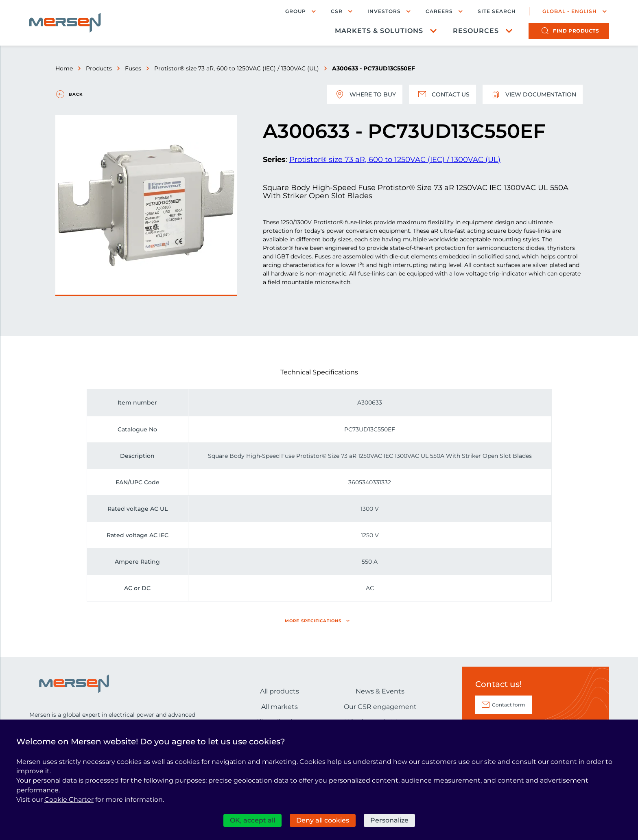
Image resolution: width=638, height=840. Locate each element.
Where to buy (365, 94)
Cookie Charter (69, 800)
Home (64, 68)
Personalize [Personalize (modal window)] (389, 820)
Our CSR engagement (380, 707)
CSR (337, 11)
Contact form (509, 705)
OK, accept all (252, 820)
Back (76, 94)
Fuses (133, 68)
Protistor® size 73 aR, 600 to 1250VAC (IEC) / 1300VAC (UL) (237, 68)
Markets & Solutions (379, 31)
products (576, 31)
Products (99, 68)
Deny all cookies (323, 820)
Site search (497, 11)
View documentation (533, 94)
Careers (439, 11)
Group (296, 11)
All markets (280, 707)
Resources (476, 31)
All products (280, 691)
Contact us (442, 94)
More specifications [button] (313, 621)
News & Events (380, 691)
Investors (384, 11)
